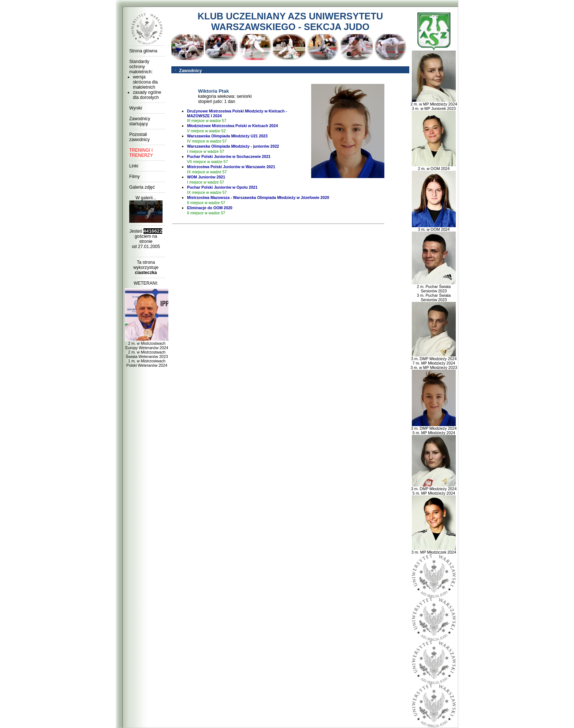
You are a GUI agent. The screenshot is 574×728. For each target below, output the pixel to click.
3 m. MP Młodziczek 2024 (434, 550)
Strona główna (143, 51)
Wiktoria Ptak (213, 91)
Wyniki (136, 108)
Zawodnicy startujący (140, 121)
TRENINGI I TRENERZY (141, 153)
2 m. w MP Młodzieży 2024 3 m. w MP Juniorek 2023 (434, 104)
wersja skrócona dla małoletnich (145, 82)
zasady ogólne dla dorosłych (147, 95)
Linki (134, 166)
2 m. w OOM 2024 (434, 167)
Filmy (135, 177)
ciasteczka (146, 273)
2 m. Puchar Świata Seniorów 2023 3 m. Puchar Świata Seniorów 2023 (434, 291)
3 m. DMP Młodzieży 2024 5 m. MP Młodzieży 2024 (434, 429)
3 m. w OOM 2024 (434, 228)
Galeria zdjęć (142, 187)
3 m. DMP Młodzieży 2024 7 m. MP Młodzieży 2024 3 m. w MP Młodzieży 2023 (434, 361)
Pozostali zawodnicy (139, 137)
